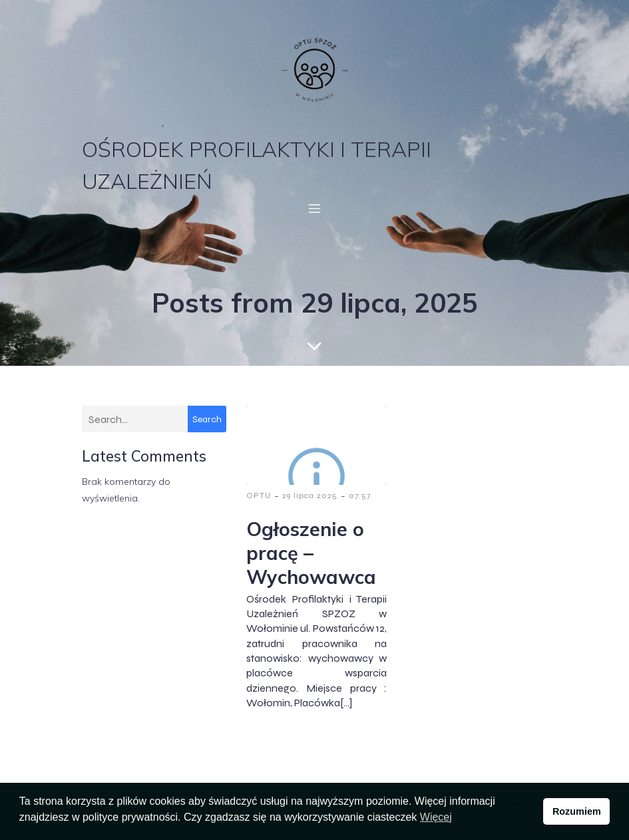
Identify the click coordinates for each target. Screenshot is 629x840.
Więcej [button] (436, 817)
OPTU (259, 495)
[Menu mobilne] (315, 208)
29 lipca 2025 (310, 495)
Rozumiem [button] (577, 811)
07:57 (360, 495)
